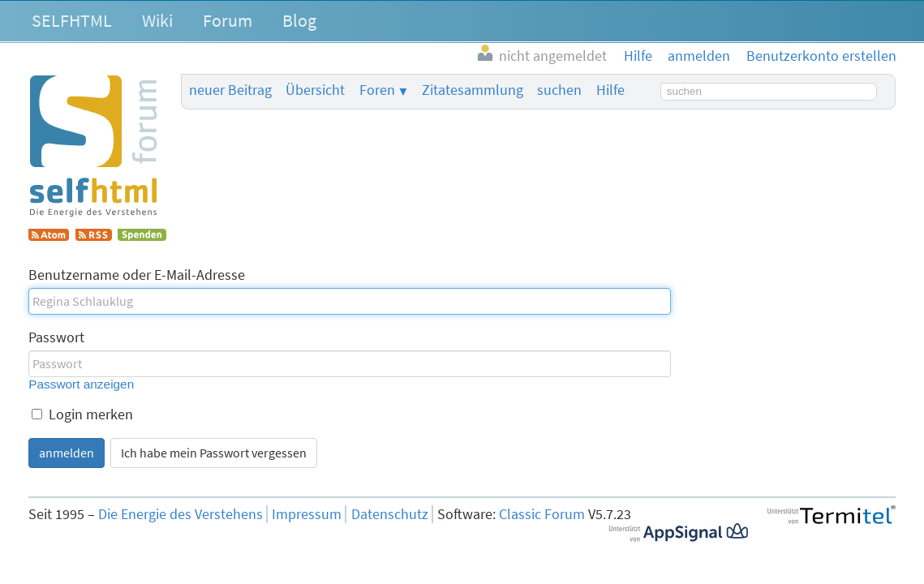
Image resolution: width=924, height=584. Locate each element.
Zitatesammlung (473, 90)
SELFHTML (72, 20)
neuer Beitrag (230, 90)
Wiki (157, 20)
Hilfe (610, 90)
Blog (299, 20)
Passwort (56, 337)
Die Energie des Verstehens (181, 514)
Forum (228, 20)
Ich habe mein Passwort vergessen (214, 453)
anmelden (67, 453)
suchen (559, 90)
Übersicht (315, 90)
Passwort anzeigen (81, 384)
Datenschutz (390, 514)
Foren (377, 90)
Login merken (82, 414)
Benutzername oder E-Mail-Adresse (137, 275)
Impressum (307, 514)
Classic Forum (542, 514)
